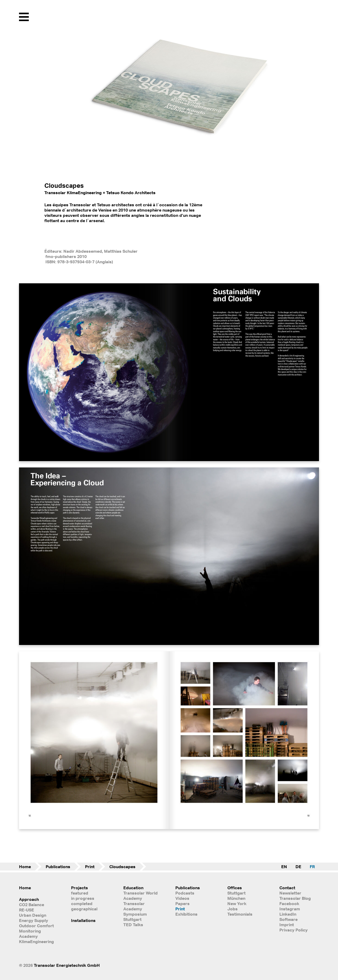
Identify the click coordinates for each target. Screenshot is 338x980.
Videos (182, 898)
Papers (182, 903)
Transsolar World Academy (140, 896)
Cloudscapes (122, 867)
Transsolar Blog (295, 898)
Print (90, 867)
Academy (28, 936)
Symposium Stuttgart (135, 917)
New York (237, 903)
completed (82, 903)
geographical (84, 909)
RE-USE (27, 910)
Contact (287, 888)
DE (298, 867)
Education (133, 888)
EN (284, 867)
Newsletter (290, 893)
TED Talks (133, 925)
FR (312, 867)
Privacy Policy (294, 930)
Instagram (290, 909)
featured (80, 893)
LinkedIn (288, 914)
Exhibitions (186, 914)
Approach (29, 899)
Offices (235, 888)
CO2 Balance (32, 905)
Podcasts (185, 893)
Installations (83, 920)
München (236, 898)
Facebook (289, 903)
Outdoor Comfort (36, 926)
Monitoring (30, 931)
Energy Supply (34, 920)
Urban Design (33, 915)
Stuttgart (236, 893)
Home (25, 867)
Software (288, 919)
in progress (83, 898)
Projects (79, 888)
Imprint (287, 925)
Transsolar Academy (134, 906)
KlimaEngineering (36, 941)
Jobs (233, 909)
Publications (58, 867)
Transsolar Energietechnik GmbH (67, 965)
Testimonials (240, 914)
